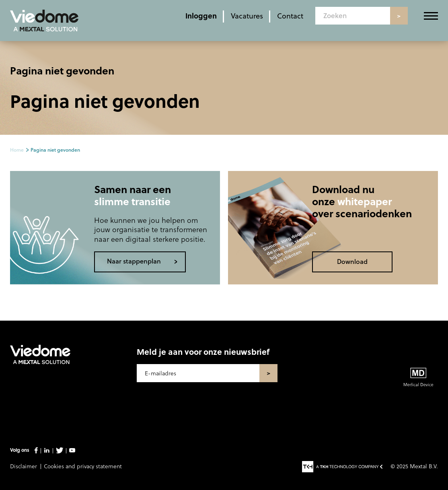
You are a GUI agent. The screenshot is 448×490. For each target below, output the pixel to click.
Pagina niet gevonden (55, 150)
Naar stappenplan (134, 261)
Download (352, 261)
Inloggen (201, 15)
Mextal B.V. (424, 466)
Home (17, 150)
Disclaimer (24, 466)
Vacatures (247, 15)
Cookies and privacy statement (83, 466)
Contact (290, 15)
